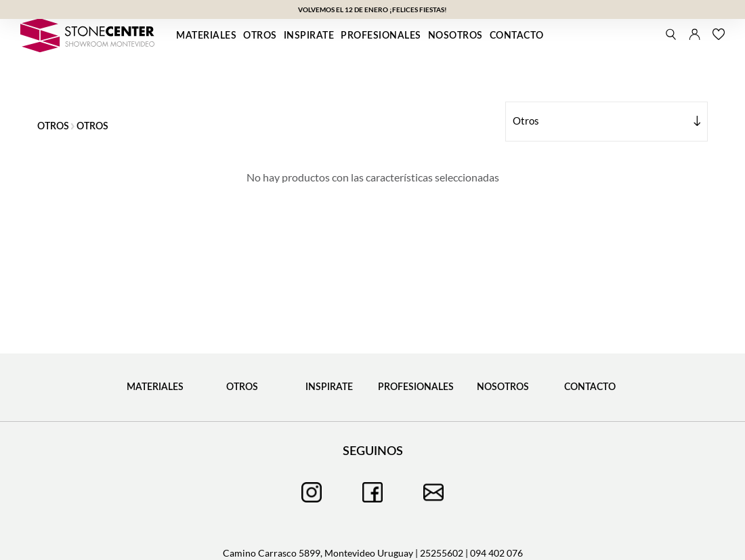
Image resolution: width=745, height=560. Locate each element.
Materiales (206, 36)
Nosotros (455, 36)
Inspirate (309, 36)
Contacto (517, 36)
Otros (260, 36)
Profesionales (381, 36)
